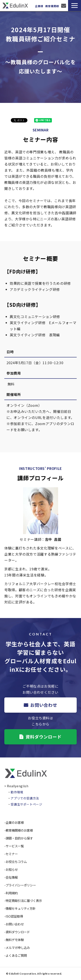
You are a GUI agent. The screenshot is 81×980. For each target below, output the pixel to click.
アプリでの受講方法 (25, 798)
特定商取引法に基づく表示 (24, 900)
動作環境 (17, 792)
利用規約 (12, 893)
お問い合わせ (64, 6)
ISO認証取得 (14, 916)
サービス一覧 (15, 846)
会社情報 (12, 877)
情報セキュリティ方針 (21, 908)
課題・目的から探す (19, 838)
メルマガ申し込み (18, 947)
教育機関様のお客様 (19, 830)
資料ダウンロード (43, 737)
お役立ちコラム (16, 862)
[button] (75, 6)
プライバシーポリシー (21, 885)
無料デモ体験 (15, 940)
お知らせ (12, 869)
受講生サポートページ (26, 804)
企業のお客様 (15, 822)
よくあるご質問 (16, 955)
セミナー (12, 854)
